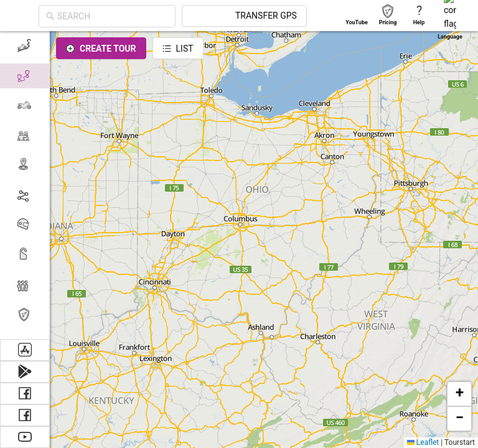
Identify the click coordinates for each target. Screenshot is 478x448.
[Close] (56, 50)
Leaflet (423, 442)
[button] (459, 394)
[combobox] (104, 16)
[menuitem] (25, 285)
